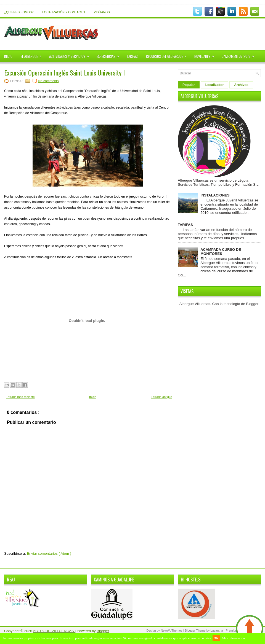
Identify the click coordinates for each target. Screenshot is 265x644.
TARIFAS (132, 56)
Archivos (241, 85)
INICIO (8, 56)
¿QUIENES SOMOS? (19, 12)
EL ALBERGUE (33, 55)
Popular (189, 85)
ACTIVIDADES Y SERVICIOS (71, 55)
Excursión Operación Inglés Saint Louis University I (64, 72)
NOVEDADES (206, 55)
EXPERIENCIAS (110, 55)
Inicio (93, 397)
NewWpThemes (172, 630)
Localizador (215, 85)
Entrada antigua (161, 397)
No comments (48, 81)
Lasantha (217, 630)
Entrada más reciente (20, 397)
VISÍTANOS (102, 12)
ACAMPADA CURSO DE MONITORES (221, 252)
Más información (233, 638)
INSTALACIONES (215, 195)
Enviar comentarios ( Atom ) (49, 553)
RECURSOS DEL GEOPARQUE (168, 55)
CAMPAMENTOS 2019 (240, 55)
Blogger (252, 304)
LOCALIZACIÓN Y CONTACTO (63, 12)
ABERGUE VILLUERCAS (54, 631)
